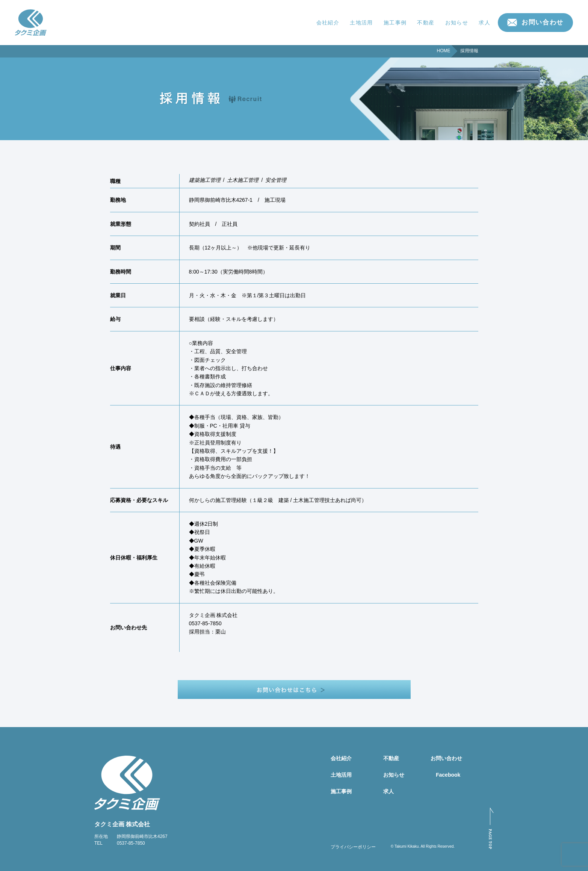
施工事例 (395, 23)
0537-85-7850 (131, 843)
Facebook (448, 775)
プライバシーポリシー (353, 847)
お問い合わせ (543, 22)
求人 (484, 23)
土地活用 (361, 23)
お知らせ (457, 23)
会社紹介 (328, 23)
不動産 (426, 23)
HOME (444, 51)
